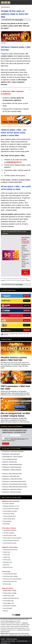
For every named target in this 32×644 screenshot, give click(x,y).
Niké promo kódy (7, 584)
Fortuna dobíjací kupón (8, 601)
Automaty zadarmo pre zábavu (10, 511)
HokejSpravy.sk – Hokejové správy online (12, 467)
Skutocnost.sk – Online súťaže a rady (11, 476)
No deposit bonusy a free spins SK (11, 540)
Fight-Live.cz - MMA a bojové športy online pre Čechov (15, 487)
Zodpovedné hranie (13, 635)
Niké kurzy (6, 611)
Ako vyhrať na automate (9, 504)
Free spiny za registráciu (9, 533)
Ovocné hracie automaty (9, 514)
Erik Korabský (19, 20)
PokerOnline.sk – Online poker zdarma (11, 454)
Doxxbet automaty (7, 521)
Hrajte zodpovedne (10, 621)
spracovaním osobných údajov (17, 439)
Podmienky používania (12, 639)
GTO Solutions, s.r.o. (6, 643)
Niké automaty (6, 524)
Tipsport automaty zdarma (9, 519)
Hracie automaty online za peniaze (11, 509)
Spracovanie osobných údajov (8, 641)
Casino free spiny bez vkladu (10, 535)
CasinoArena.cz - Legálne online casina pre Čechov (14, 481)
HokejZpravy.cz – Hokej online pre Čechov (12, 489)
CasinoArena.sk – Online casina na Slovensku (13, 451)
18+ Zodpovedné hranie (22, 641)
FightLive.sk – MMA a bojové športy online (12, 474)
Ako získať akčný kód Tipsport (10, 574)
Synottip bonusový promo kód (10, 581)
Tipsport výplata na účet (9, 603)
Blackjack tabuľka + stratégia (10, 591)
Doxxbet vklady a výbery (9, 596)
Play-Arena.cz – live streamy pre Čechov (12, 492)
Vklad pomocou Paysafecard (10, 606)
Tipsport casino (7, 552)
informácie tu (28, 280)
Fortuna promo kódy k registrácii (10, 576)
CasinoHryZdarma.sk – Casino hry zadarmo (12, 457)
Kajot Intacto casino (8, 562)
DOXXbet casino (7, 560)
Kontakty (3, 639)
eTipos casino (6, 565)
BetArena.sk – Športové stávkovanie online (12, 464)
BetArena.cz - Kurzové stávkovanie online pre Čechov (15, 484)
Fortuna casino (7, 555)
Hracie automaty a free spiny (10, 543)
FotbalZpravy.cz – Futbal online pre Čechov (12, 479)
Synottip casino (7, 557)
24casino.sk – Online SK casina (10, 462)
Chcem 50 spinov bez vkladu (26, 272)
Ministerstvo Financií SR (14, 634)
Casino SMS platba (8, 608)
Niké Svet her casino (8, 567)
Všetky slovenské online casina (10, 550)
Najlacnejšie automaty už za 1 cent (11, 506)
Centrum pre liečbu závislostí (24, 635)
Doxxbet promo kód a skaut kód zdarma (12, 579)
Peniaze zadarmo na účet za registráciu (12, 538)
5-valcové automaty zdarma (9, 516)
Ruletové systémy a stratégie (10, 593)
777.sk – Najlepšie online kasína (10, 459)
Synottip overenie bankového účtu (11, 598)
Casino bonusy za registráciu (10, 530)
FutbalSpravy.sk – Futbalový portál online (12, 470)
